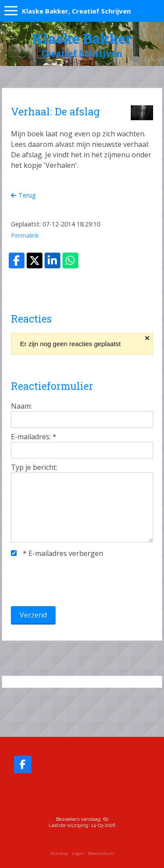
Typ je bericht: (34, 467)
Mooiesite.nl (101, 853)
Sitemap (59, 853)
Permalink (25, 235)
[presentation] (77, 582)
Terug (23, 195)
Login (78, 853)
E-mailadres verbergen (57, 553)
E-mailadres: (34, 437)
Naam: (21, 406)
